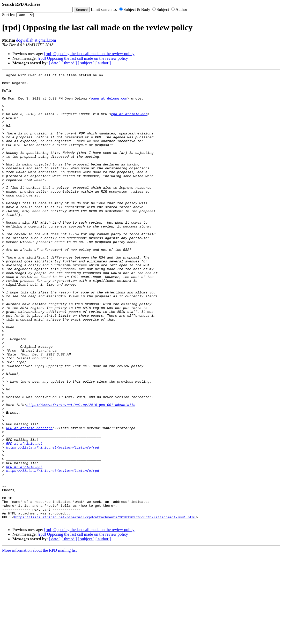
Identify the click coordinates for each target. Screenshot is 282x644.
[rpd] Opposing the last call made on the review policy (89, 54)
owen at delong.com (109, 104)
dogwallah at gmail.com (36, 40)
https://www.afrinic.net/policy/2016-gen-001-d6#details (81, 471)
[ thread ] (69, 63)
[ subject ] (86, 63)
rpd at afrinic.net (129, 122)
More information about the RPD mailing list (39, 639)
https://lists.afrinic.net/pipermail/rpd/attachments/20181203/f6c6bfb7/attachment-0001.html (105, 606)
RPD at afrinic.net (24, 518)
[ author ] (103, 63)
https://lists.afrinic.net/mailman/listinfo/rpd (53, 522)
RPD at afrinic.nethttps (29, 499)
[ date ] (55, 63)
